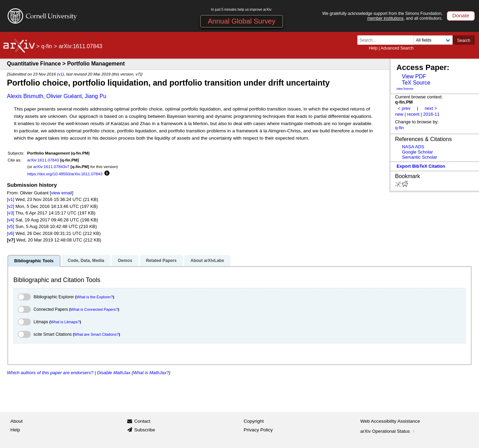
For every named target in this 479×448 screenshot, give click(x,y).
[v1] (11, 199)
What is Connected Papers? (94, 309)
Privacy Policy (258, 430)
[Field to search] (433, 40)
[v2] (11, 206)
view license (405, 89)
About (16, 421)
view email (61, 193)
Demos (125, 261)
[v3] (11, 213)
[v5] (11, 226)
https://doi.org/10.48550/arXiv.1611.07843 (65, 174)
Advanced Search (397, 48)
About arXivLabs (207, 261)
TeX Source (416, 83)
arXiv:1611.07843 (43, 160)
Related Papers (161, 261)
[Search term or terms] (387, 40)
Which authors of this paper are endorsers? (50, 373)
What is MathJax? (151, 373)
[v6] (11, 233)
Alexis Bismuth (25, 96)
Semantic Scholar (420, 157)
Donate (461, 15)
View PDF (414, 76)
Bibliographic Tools (34, 261)
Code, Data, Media (86, 261)
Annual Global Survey (241, 21)
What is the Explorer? (95, 297)
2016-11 (432, 114)
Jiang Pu (95, 96)
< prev (404, 108)
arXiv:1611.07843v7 (51, 166)
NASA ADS (413, 147)
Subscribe (145, 430)
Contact (142, 421)
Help (373, 48)
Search (464, 41)
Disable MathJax (114, 373)
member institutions (385, 18)
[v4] (11, 220)
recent (413, 114)
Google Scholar (417, 152)
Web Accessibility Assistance (390, 421)
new (399, 114)
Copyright (254, 421)
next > (431, 108)
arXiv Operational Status (388, 431)
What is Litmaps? (65, 322)
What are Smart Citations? (97, 334)
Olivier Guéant (64, 96)
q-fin (47, 46)
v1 (60, 74)
